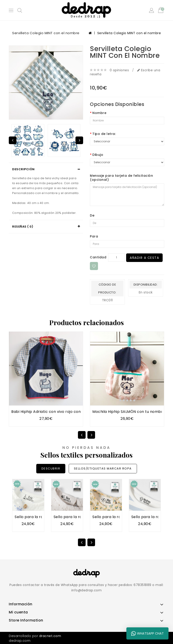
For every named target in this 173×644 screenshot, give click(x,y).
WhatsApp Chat (147, 633)
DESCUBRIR (51, 468)
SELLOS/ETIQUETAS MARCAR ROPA (103, 468)
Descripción (23, 169)
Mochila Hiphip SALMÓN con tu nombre (129, 412)
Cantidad (98, 257)
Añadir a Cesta (144, 258)
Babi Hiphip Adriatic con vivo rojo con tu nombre (56, 412)
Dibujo (98, 155)
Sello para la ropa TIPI (35, 517)
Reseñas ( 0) (23, 227)
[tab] (46, 169)
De (92, 215)
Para (94, 236)
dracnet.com (50, 636)
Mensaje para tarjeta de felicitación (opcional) (121, 178)
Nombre (99, 113)
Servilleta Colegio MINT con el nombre (129, 33)
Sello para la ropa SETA (114, 517)
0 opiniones (119, 70)
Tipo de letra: (104, 134)
